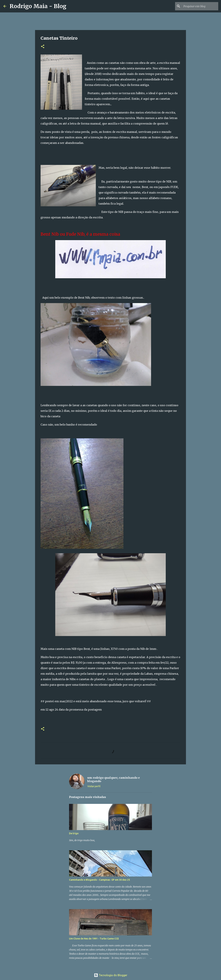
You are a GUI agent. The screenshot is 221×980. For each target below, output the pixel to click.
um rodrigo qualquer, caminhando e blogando (114, 779)
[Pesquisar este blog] (200, 6)
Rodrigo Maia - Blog (38, 6)
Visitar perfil (94, 786)
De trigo (74, 833)
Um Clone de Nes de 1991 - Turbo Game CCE (94, 939)
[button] (43, 47)
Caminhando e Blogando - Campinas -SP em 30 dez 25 (99, 880)
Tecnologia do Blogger (111, 975)
